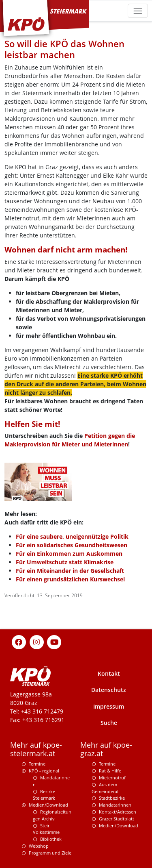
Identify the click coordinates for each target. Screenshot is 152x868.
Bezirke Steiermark (44, 795)
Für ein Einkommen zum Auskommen (69, 554)
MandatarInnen (115, 805)
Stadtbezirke (112, 798)
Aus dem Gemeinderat (105, 788)
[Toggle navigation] (138, 11)
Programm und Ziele (50, 853)
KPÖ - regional (44, 771)
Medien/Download (48, 805)
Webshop (39, 846)
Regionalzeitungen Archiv (52, 815)
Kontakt (109, 673)
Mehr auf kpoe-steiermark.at (36, 749)
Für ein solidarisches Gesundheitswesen (72, 545)
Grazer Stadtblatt (117, 819)
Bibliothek (51, 839)
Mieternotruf (112, 778)
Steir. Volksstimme (46, 829)
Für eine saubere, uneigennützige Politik (72, 536)
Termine (37, 764)
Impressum (109, 706)
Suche (109, 723)
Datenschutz (109, 690)
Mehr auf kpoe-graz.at (106, 749)
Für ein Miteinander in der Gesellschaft (70, 571)
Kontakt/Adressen (118, 812)
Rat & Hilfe (110, 771)
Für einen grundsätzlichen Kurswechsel (70, 579)
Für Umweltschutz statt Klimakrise (65, 562)
